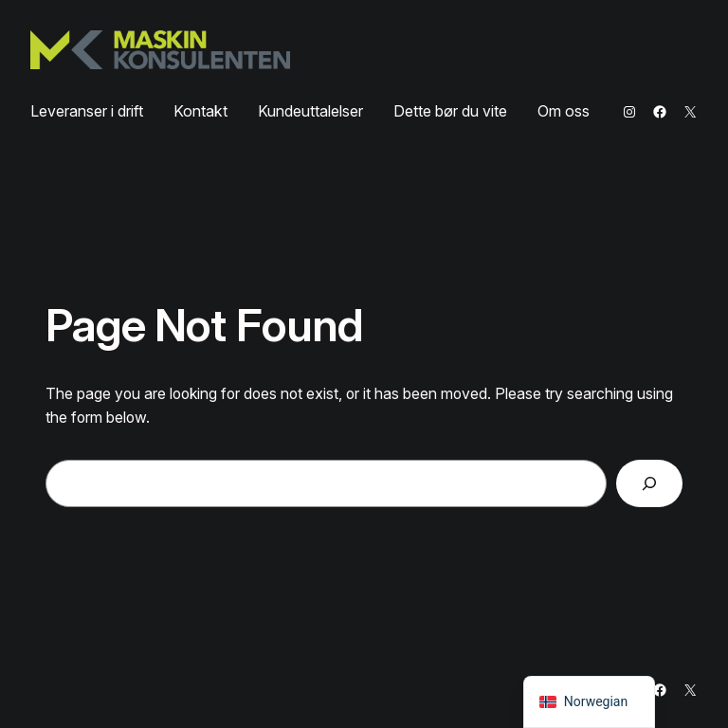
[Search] (649, 483)
